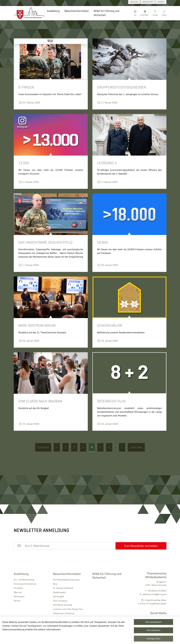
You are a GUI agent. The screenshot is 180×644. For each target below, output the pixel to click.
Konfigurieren (153, 639)
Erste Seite (43, 447)
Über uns (18, 592)
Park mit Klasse (60, 601)
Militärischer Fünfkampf (64, 613)
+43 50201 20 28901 (157, 591)
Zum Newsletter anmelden (141, 546)
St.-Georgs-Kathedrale (63, 588)
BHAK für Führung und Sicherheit (107, 13)
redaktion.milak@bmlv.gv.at (154, 594)
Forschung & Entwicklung (25, 584)
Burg (55, 584)
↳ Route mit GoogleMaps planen (152, 604)
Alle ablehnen (153, 630)
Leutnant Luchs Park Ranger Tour (68, 609)
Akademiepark (59, 592)
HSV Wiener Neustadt (63, 605)
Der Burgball (58, 596)
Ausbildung (53, 11)
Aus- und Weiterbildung (24, 580)
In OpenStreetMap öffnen (155, 600)
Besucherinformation (77, 11)
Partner (17, 601)
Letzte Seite (136, 447)
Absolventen (19, 596)
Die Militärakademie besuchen (66, 580)
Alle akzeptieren (153, 622)
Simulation (19, 588)
